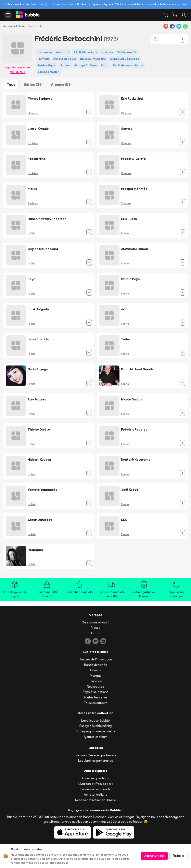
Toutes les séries (96, 697)
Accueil (8, 26)
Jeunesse (96, 681)
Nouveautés (95, 687)
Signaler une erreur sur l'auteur (18, 70)
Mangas (96, 676)
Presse (95, 628)
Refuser (179, 856)
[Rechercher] (166, 15)
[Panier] (175, 15)
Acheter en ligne (96, 795)
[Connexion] (184, 15)
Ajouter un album (96, 737)
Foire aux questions (96, 778)
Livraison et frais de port (96, 784)
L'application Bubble (95, 721)
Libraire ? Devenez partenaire (95, 755)
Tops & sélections (95, 692)
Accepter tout (154, 856)
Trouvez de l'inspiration (96, 659)
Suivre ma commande (95, 789)
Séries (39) (33, 84)
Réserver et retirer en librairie (96, 800)
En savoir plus (177, 4)
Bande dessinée (96, 665)
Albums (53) (61, 84)
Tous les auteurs (96, 703)
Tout (11, 84)
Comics (95, 670)
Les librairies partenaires (96, 761)
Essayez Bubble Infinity (96, 726)
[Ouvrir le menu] (8, 15)
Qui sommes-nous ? (96, 622)
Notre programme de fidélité (96, 731)
